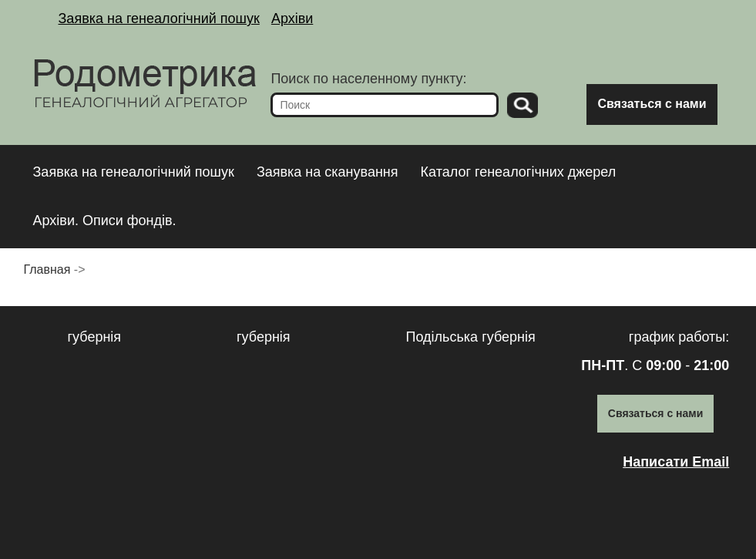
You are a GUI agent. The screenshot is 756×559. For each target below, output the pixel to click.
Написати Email (676, 462)
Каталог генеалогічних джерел (519, 172)
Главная (47, 269)
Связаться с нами (652, 104)
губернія (95, 337)
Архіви (292, 19)
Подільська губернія (471, 337)
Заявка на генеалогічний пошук (159, 19)
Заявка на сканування (328, 172)
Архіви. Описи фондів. (105, 221)
